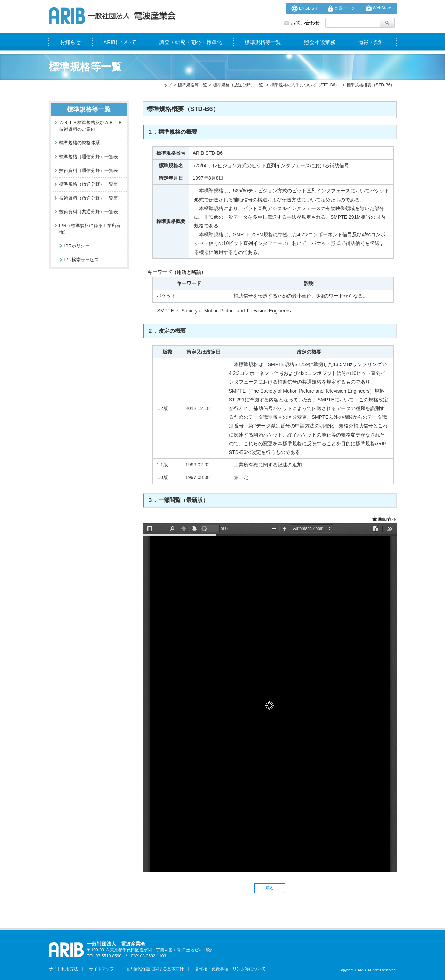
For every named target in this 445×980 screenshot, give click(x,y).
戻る (270, 888)
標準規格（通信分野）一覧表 (89, 157)
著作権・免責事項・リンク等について (228, 969)
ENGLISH (304, 9)
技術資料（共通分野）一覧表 (89, 212)
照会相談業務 (320, 42)
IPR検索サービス (82, 260)
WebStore (378, 8)
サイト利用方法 (63, 969)
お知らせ (70, 42)
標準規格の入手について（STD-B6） (305, 85)
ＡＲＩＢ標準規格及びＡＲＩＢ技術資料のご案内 (91, 126)
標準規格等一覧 (263, 42)
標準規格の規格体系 (80, 143)
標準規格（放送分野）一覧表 (89, 184)
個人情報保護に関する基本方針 (152, 969)
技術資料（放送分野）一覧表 (89, 198)
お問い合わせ (302, 23)
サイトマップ (100, 969)
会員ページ (341, 9)
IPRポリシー (77, 246)
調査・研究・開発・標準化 (191, 42)
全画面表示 (384, 519)
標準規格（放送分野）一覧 (238, 85)
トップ (166, 85)
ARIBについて (120, 42)
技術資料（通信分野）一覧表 (89, 171)
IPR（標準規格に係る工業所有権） (90, 229)
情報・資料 (371, 42)
